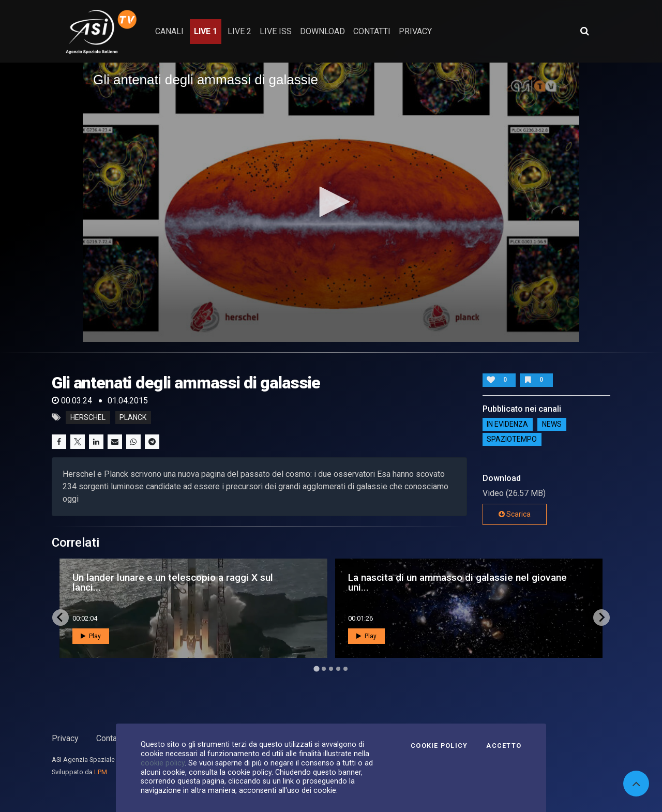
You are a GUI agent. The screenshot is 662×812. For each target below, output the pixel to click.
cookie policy (163, 763)
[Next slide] (601, 618)
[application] (331, 202)
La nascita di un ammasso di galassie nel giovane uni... (457, 582)
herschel (88, 417)
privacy (415, 31)
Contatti (110, 738)
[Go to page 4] (338, 669)
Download (322, 31)
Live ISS (276, 31)
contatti (372, 31)
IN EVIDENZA (507, 425)
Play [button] (91, 636)
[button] (331, 202)
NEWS (552, 425)
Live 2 (239, 31)
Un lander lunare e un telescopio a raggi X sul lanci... (173, 582)
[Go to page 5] (345, 669)
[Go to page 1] (316, 668)
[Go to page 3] (331, 669)
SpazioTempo (512, 440)
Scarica (515, 514)
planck (133, 417)
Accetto (504, 746)
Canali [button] (169, 31)
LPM (101, 772)
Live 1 (206, 31)
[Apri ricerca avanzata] (584, 31)
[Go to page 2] (324, 669)
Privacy (65, 738)
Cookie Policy (439, 746)
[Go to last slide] (61, 618)
